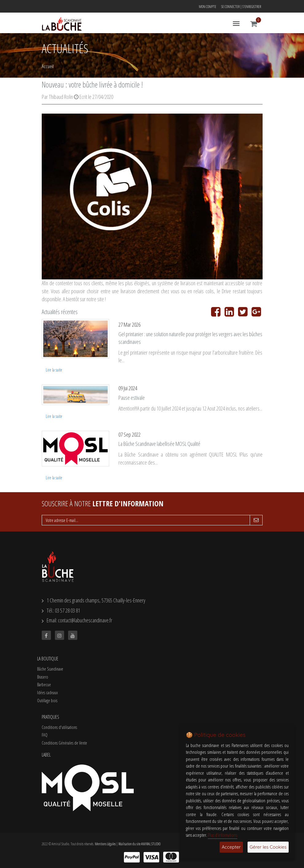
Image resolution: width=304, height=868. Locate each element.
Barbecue (44, 685)
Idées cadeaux (48, 693)
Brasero (43, 677)
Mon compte (208, 7)
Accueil (48, 66)
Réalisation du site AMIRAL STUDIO (139, 844)
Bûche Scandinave (50, 669)
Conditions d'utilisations (59, 727)
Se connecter (230, 7)
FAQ (45, 735)
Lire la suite (54, 370)
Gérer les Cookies (268, 847)
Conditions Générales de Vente (64, 743)
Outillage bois (47, 701)
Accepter (231, 847)
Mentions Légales (105, 844)
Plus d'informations (223, 835)
